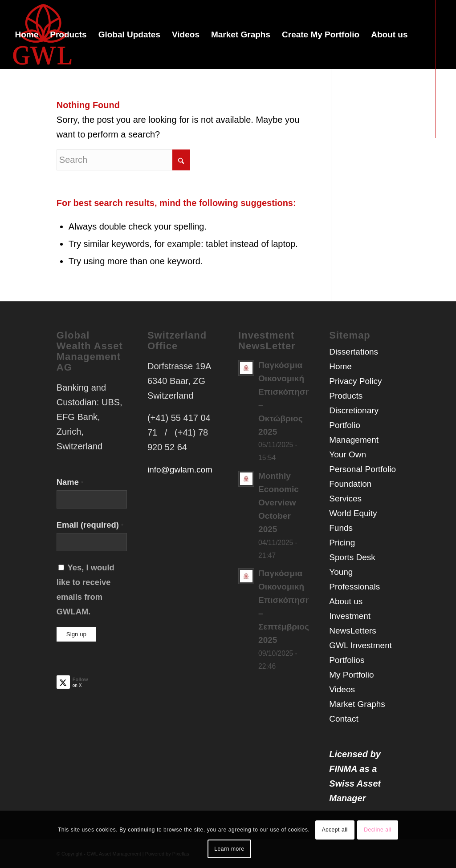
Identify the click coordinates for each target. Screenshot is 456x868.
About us (346, 601)
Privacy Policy (355, 381)
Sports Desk (352, 557)
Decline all (378, 830)
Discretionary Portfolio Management (354, 425)
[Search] (123, 160)
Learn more (229, 849)
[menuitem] (26, 34)
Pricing (342, 543)
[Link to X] (12, 172)
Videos (342, 689)
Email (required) (90, 525)
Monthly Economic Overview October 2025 (279, 503)
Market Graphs (357, 704)
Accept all (335, 830)
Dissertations (354, 352)
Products (346, 396)
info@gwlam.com (180, 470)
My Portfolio (351, 675)
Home (340, 366)
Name (70, 482)
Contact (344, 719)
